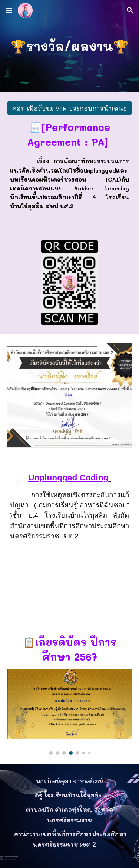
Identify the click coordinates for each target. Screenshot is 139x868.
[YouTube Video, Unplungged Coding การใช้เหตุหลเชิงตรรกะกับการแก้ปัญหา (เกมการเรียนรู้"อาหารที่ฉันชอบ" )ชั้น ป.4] (70, 579)
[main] (70, 46)
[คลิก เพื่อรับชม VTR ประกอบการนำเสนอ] (70, 108)
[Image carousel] (70, 712)
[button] (9, 10)
